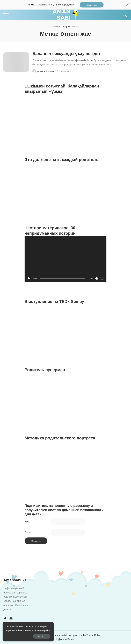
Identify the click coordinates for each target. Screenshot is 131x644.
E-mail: (28, 532)
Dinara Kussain (46, 71)
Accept (42, 636)
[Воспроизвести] (29, 278)
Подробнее (92, 5)
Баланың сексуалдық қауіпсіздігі (66, 54)
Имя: (27, 522)
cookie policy (44, 630)
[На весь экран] (102, 278)
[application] (65, 259)
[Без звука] (97, 278)
